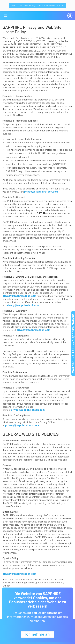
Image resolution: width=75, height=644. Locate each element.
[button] (6, 16)
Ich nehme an (37, 634)
